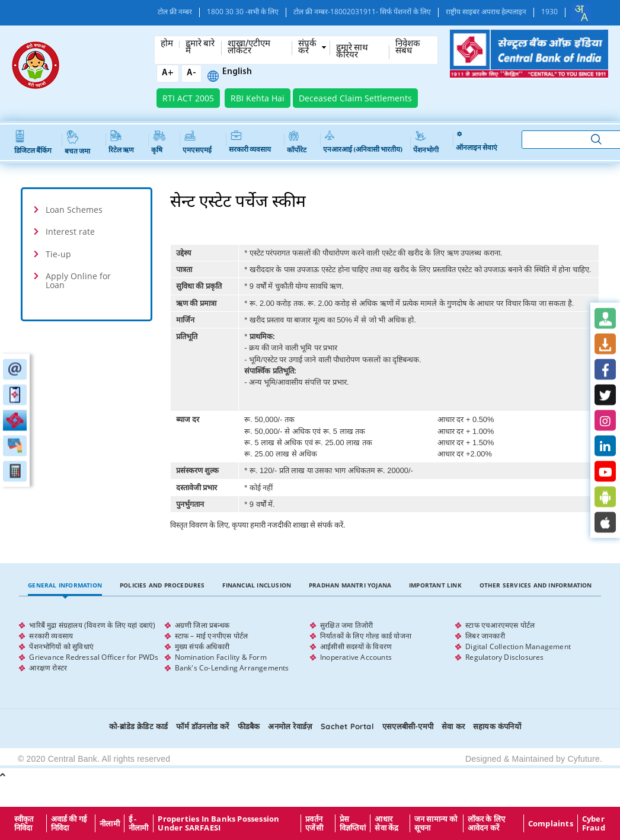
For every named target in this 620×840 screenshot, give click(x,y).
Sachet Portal (347, 726)
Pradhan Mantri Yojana (350, 585)
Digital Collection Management (518, 646)
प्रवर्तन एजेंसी (314, 823)
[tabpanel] (310, 647)
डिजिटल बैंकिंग (33, 143)
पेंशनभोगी (426, 142)
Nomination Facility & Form (221, 657)
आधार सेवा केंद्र (386, 823)
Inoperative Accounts (356, 657)
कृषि (158, 142)
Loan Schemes (74, 210)
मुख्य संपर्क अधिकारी (202, 646)
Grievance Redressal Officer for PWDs (94, 657)
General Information (65, 585)
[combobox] (581, 13)
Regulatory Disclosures (504, 657)
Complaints (551, 823)
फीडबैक (249, 726)
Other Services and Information (536, 585)
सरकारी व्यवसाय (250, 142)
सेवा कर (453, 726)
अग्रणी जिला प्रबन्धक (202, 625)
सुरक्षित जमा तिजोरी (346, 625)
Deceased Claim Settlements (355, 98)
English (237, 72)
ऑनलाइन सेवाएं (477, 142)
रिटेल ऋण (121, 142)
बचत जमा (77, 143)
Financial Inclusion (257, 585)
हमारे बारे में (200, 48)
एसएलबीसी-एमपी (408, 726)
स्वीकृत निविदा (24, 823)
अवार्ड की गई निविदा (69, 823)
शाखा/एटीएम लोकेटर (249, 48)
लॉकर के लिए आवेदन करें (487, 823)
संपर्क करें (307, 48)
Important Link (435, 585)
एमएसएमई (197, 142)
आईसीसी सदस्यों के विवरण (356, 646)
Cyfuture (584, 759)
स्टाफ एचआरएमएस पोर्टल (500, 625)
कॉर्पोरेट (297, 142)
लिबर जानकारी (485, 636)
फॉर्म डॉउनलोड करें (202, 726)
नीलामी (110, 823)
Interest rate (70, 231)
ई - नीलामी (139, 823)
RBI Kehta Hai (258, 98)
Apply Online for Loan (78, 280)
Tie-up (58, 254)
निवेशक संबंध (408, 48)
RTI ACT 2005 (188, 98)
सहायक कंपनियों (497, 726)
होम (167, 44)
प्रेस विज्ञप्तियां (353, 823)
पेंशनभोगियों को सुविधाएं (61, 646)
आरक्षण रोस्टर (48, 668)
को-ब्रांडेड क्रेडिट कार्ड (138, 726)
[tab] (87, 210)
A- (191, 73)
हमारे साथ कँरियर (352, 52)
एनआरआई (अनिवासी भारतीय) (363, 142)
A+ (168, 73)
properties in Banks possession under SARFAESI (218, 823)
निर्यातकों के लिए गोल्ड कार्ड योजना (366, 636)
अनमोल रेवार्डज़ (290, 726)
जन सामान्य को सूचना (436, 823)
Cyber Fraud (594, 823)
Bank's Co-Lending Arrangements (232, 668)
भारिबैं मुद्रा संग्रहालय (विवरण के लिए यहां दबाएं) (92, 625)
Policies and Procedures (162, 585)
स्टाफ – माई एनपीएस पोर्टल (212, 636)
